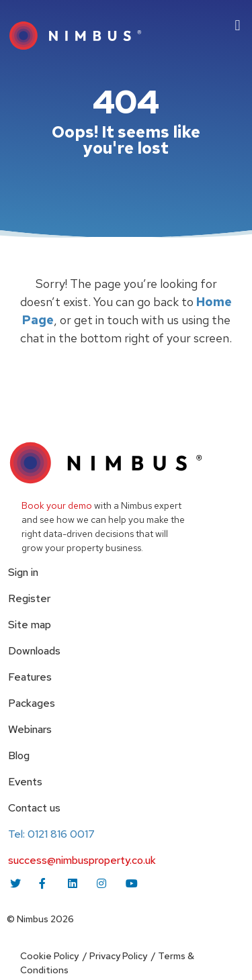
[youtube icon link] (132, 883)
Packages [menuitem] (32, 703)
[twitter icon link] (16, 883)
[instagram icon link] (103, 883)
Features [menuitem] (30, 677)
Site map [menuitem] (30, 625)
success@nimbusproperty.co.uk (82, 860)
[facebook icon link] (45, 883)
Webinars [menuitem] (30, 729)
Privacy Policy (118, 956)
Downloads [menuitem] (34, 651)
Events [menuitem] (25, 782)
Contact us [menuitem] (34, 808)
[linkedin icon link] (74, 883)
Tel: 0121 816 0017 (51, 834)
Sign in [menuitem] (23, 572)
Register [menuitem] (29, 598)
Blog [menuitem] (19, 755)
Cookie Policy (49, 956)
